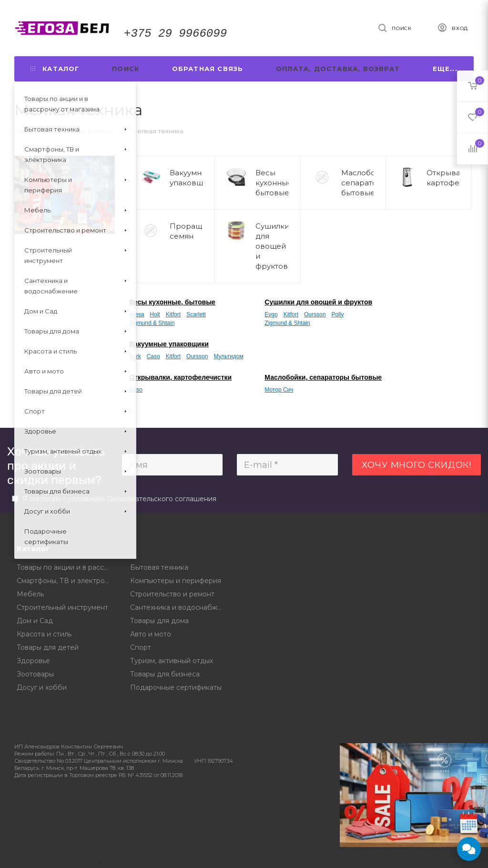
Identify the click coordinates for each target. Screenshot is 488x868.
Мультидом (228, 356)
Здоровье (33, 661)
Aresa (137, 314)
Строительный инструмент (62, 607)
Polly (337, 314)
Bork (135, 356)
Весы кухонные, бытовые (172, 302)
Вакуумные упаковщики (169, 344)
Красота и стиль (44, 634)
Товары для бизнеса (165, 674)
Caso (153, 356)
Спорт (141, 647)
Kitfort (173, 314)
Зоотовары (35, 674)
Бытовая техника (159, 567)
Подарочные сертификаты (176, 687)
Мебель (30, 594)
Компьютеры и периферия (176, 581)
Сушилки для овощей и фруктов (318, 302)
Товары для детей (48, 647)
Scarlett (196, 314)
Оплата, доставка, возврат (338, 69)
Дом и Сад (35, 621)
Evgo (271, 314)
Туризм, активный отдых (172, 661)
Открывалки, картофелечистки (180, 377)
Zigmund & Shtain (152, 323)
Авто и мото (151, 634)
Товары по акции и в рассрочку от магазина (66, 567)
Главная (27, 131)
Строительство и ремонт (172, 594)
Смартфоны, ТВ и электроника (66, 581)
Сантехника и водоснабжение (180, 607)
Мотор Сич (279, 390)
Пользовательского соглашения (162, 499)
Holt (155, 314)
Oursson (315, 314)
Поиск (126, 69)
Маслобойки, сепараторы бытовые (323, 377)
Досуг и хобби (42, 687)
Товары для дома (159, 621)
